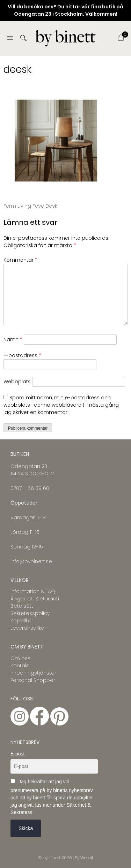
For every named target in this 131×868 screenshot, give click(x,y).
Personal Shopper (33, 680)
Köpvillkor (22, 621)
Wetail (87, 858)
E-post (17, 754)
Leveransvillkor (28, 628)
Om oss (20, 658)
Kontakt (20, 666)
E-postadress (22, 355)
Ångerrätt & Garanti (35, 599)
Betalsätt (22, 606)
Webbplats (17, 382)
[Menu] (10, 39)
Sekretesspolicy (30, 613)
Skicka (26, 828)
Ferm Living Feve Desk (30, 206)
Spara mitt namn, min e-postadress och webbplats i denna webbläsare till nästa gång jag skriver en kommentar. (61, 405)
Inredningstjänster (33, 673)
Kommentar (20, 260)
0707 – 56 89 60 (30, 488)
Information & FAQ (33, 591)
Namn (13, 339)
